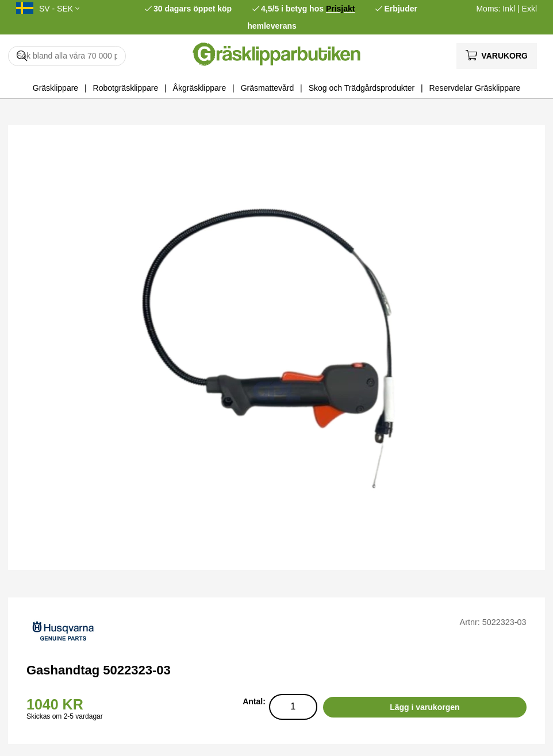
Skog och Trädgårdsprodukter (362, 88)
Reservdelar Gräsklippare (475, 88)
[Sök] (67, 56)
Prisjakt (341, 9)
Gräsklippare (55, 88)
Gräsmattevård (268, 88)
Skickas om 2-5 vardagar (65, 716)
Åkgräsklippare (200, 88)
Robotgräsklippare (126, 88)
